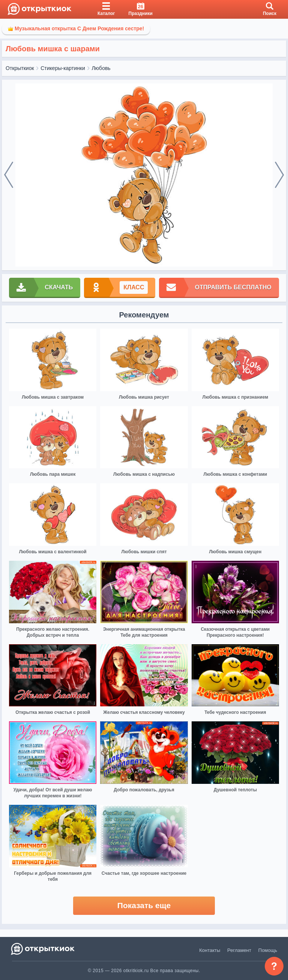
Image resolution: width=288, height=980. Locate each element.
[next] (279, 175)
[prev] (9, 175)
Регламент (239, 950)
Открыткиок (20, 68)
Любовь (101, 68)
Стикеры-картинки (63, 68)
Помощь (268, 950)
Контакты (210, 950)
